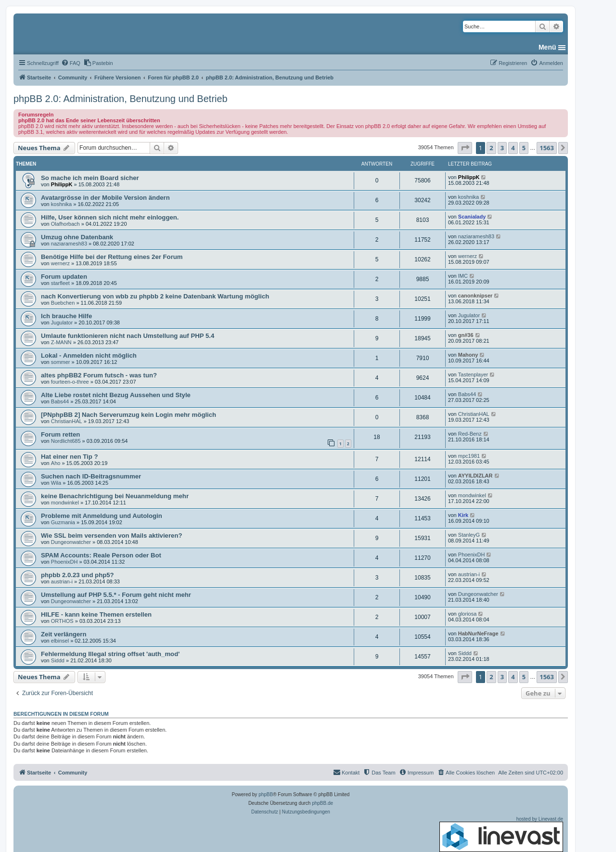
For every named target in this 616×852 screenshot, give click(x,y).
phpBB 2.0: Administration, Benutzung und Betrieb (121, 99)
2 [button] (491, 148)
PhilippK (62, 184)
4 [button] (513, 148)
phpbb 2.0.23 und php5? (77, 575)
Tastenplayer (473, 374)
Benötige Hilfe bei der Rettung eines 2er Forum (112, 257)
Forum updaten (64, 277)
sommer (61, 362)
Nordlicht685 (66, 441)
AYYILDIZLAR (475, 476)
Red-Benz (470, 434)
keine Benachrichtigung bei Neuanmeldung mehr (115, 496)
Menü (547, 47)
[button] (465, 148)
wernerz (60, 263)
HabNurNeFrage (478, 633)
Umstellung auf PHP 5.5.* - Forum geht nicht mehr (116, 595)
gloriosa (468, 614)
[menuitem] (71, 63)
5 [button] (524, 148)
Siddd (58, 660)
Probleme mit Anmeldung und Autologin (102, 516)
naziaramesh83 (69, 244)
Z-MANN (61, 342)
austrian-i (62, 581)
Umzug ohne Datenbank (77, 237)
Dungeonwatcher (71, 542)
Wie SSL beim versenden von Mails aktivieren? (112, 536)
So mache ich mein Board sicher (90, 178)
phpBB (266, 794)
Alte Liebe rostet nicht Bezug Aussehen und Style (116, 395)
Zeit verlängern (64, 634)
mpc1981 (469, 456)
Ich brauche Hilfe (66, 316)
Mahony (468, 355)
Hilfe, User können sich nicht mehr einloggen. (110, 217)
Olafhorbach (65, 224)
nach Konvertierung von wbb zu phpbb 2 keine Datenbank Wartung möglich (155, 296)
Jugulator (62, 323)
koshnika (61, 204)
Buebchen (63, 303)
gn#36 (466, 335)
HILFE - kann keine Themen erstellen (96, 614)
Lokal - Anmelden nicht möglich (89, 355)
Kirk (463, 515)
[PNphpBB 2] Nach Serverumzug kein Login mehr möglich (128, 415)
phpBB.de (322, 803)
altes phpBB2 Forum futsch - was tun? (99, 375)
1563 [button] (547, 148)
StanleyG (469, 535)
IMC (463, 276)
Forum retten (60, 434)
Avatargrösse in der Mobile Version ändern (105, 198)
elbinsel (60, 641)
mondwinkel (65, 503)
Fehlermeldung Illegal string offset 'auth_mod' (110, 654)
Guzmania (63, 522)
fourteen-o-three (70, 382)
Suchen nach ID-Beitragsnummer (91, 476)
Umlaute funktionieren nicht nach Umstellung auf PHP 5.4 (128, 336)
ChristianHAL (67, 421)
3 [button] (502, 148)
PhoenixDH (64, 562)
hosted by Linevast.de (501, 834)
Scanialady (472, 217)
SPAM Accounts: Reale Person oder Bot (101, 555)
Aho (56, 463)
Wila (56, 483)
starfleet (60, 283)
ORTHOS (62, 621)
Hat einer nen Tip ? (69, 457)
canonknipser (475, 296)
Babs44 (60, 401)
